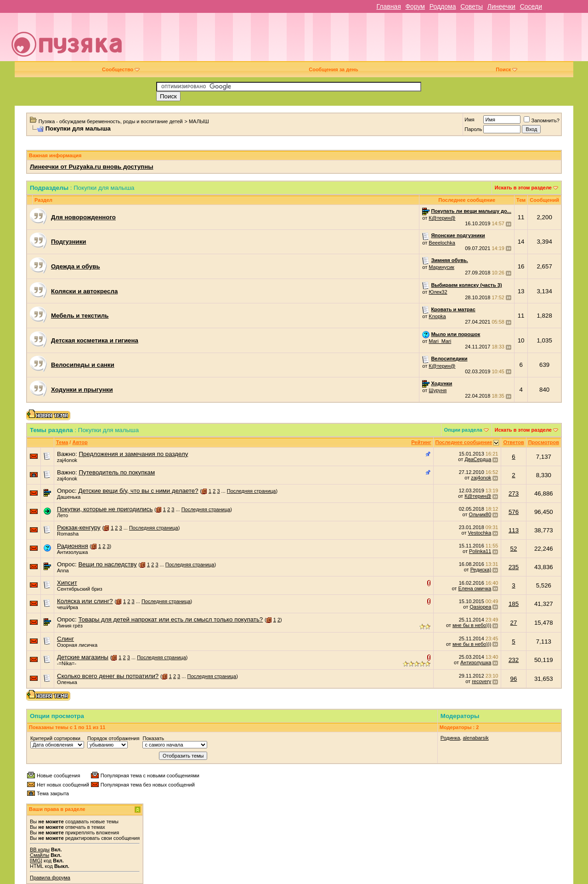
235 (514, 567)
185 (514, 604)
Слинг (65, 639)
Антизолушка (72, 552)
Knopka (437, 316)
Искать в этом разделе (523, 188)
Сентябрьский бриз (80, 589)
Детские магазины (83, 657)
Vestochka (480, 533)
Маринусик (441, 267)
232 (514, 660)
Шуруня (438, 390)
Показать (153, 738)
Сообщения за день (333, 69)
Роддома (443, 6)
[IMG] (36, 861)
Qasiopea (480, 607)
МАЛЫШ (199, 121)
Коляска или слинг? (85, 601)
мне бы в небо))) (472, 625)
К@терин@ (442, 218)
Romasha (68, 534)
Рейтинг (421, 442)
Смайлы (40, 855)
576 (514, 512)
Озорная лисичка (77, 645)
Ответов (513, 442)
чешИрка (68, 607)
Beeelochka (442, 243)
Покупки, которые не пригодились (105, 509)
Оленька (67, 682)
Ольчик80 (480, 514)
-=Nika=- (67, 663)
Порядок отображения (113, 738)
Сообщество (121, 69)
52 (514, 549)
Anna (63, 570)
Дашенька (69, 497)
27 (514, 623)
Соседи (531, 6)
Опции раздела (463, 430)
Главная (388, 6)
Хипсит (67, 583)
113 (514, 530)
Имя (469, 120)
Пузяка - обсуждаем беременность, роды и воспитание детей (111, 121)
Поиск (506, 69)
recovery (481, 681)
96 (514, 679)
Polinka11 (480, 551)
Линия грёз (70, 626)
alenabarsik (475, 738)
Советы (472, 6)
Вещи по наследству (107, 564)
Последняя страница (252, 491)
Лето (62, 515)
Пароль (473, 129)
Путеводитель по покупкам (117, 472)
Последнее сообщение (464, 442)
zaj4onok (67, 460)
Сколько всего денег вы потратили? (108, 676)
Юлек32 (438, 292)
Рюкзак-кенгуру (79, 528)
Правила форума (50, 878)
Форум (415, 6)
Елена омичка (475, 588)
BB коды (40, 850)
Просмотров (544, 442)
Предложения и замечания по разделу (133, 454)
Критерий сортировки (55, 738)
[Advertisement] (359, 40)
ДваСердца (478, 459)
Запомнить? (542, 120)
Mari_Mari (440, 341)
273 (514, 493)
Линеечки (501, 6)
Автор (80, 442)
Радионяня (73, 546)
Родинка (450, 738)
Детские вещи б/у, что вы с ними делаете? (138, 491)
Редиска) (481, 570)
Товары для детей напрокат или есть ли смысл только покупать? (170, 619)
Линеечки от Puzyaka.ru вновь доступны (92, 167)
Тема (62, 442)
